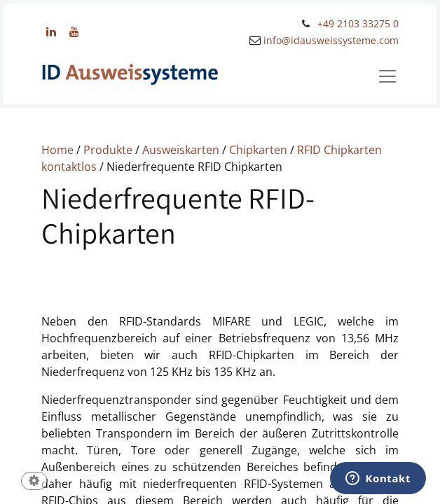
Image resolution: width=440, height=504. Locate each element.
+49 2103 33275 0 (358, 23)
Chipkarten (258, 150)
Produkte (108, 150)
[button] (34, 482)
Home (57, 150)
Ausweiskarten (181, 150)
